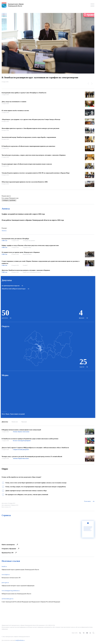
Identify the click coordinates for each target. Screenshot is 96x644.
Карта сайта (75, 633)
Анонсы (6, 209)
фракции (82, 318)
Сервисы (6, 515)
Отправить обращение (10, 549)
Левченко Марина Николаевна (21, 458)
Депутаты (5, 422)
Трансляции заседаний (17, 414)
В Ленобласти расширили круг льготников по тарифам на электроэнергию (40, 77)
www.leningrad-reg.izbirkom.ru (11, 591)
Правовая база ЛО (9, 553)
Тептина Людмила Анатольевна (21, 432)
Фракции (24, 422)
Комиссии (15, 422)
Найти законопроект (10, 545)
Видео (7, 414)
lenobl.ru (4, 566)
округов (82, 367)
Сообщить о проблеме (9, 200)
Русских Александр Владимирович (22, 441)
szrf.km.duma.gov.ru (7, 599)
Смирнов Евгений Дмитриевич (21, 450)
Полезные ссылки (11, 561)
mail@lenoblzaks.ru (20, 640)
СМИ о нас (4, 241)
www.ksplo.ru (6, 575)
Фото (3, 414)
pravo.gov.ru (5, 583)
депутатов (5, 318)
